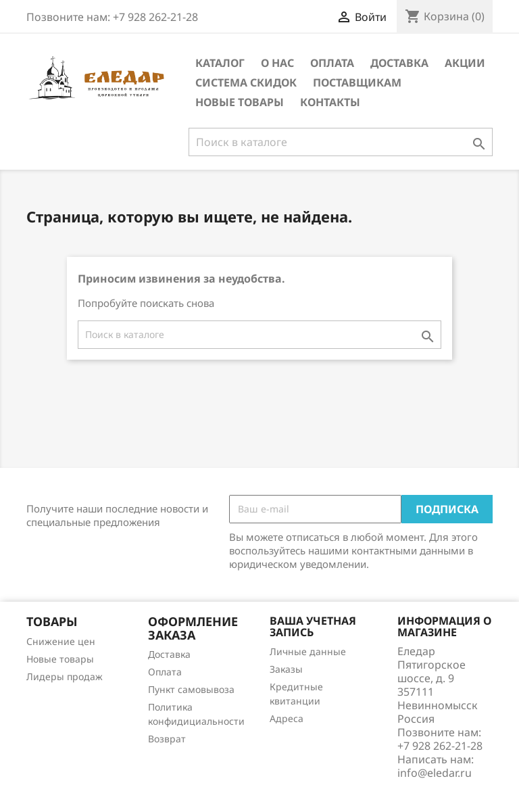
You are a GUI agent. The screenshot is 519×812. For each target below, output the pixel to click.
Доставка (399, 63)
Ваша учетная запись (313, 627)
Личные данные (308, 651)
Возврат (167, 739)
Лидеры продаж (65, 676)
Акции (465, 63)
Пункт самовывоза (191, 689)
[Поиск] (341, 142)
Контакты (330, 102)
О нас (277, 63)
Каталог (220, 63)
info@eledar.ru (435, 773)
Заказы (286, 669)
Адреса (287, 718)
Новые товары (240, 102)
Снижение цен (61, 641)
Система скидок (246, 82)
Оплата (332, 63)
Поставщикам (357, 82)
